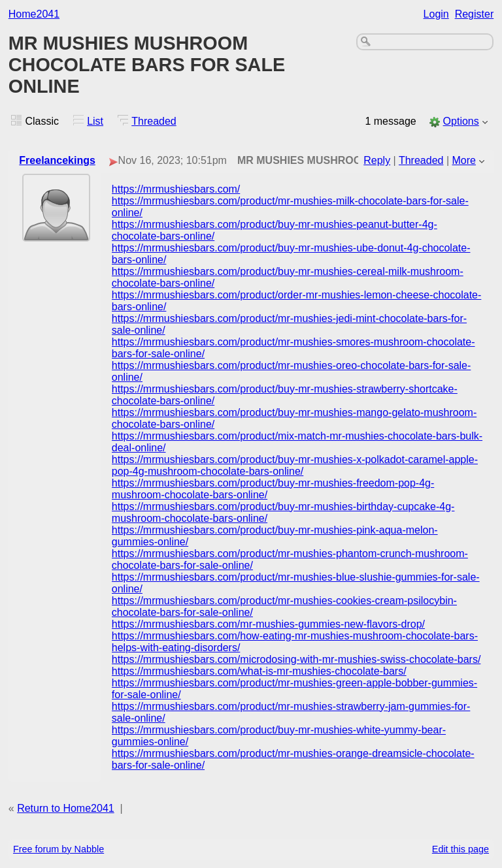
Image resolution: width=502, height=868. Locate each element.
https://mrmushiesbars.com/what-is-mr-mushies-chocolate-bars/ (259, 671)
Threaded (154, 121)
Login (436, 14)
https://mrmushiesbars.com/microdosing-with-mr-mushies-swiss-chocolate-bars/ (296, 659)
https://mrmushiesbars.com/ (176, 189)
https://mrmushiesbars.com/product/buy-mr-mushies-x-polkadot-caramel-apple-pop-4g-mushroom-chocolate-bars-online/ (295, 465)
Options (461, 121)
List (95, 121)
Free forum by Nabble (59, 849)
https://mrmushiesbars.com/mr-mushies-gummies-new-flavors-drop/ (268, 624)
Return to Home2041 (66, 808)
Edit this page (460, 849)
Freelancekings (57, 160)
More (464, 160)
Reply (377, 160)
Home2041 (34, 14)
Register (475, 14)
